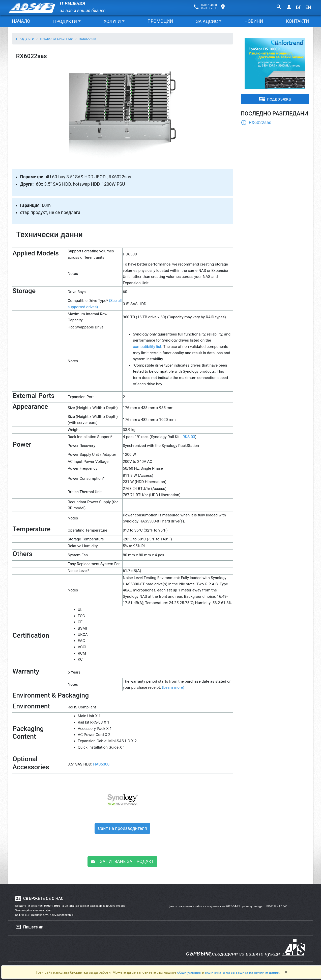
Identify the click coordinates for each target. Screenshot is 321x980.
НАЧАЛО (21, 21)
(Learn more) (173, 687)
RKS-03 (189, 437)
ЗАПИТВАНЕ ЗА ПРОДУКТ (122, 862)
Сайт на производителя (122, 828)
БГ (299, 7)
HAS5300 (101, 764)
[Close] (286, 972)
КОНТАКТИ (297, 21)
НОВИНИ (254, 21)
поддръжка (275, 99)
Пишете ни (29, 927)
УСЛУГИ (112, 21)
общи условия (190, 973)
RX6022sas (256, 123)
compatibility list (147, 347)
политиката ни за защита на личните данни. (243, 973)
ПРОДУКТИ (65, 21)
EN (308, 7)
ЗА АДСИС (207, 21)
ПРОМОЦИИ (160, 21)
